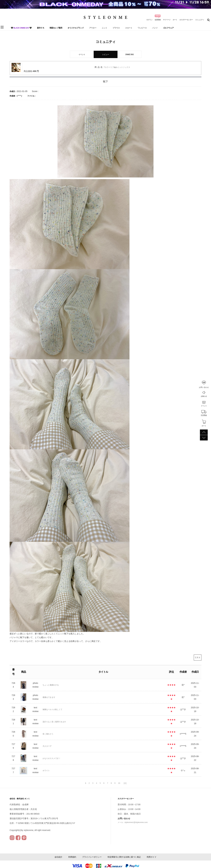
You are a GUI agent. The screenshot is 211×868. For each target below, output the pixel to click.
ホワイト (46, 771)
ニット (104, 28)
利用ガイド (152, 857)
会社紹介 (58, 857)
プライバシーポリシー (92, 857)
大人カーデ (47, 746)
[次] (125, 783)
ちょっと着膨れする (51, 685)
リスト (198, 657)
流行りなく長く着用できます (54, 722)
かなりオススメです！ (52, 758)
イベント (204, 406)
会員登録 (158, 20)
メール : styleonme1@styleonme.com (133, 822)
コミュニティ (200, 20)
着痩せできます (49, 697)
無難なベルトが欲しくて (52, 709)
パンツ (155, 28)
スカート (129, 28)
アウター (93, 28)
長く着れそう (48, 734)
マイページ (167, 20)
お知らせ (204, 396)
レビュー (106, 54)
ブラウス (116, 28)
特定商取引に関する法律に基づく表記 (124, 857)
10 (119, 783)
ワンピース (142, 28)
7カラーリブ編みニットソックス (117, 67)
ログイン (149, 20)
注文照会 (204, 415)
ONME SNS (129, 54)
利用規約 (72, 857)
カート (175, 20)
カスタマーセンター (186, 20)
